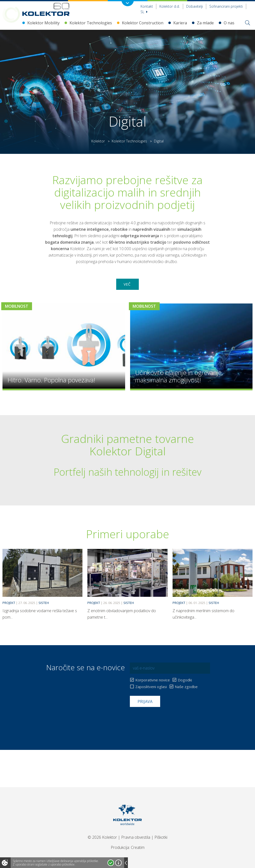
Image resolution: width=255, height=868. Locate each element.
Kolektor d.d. (170, 6)
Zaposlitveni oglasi (151, 687)
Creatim (138, 847)
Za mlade (205, 23)
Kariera (180, 23)
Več (127, 284)
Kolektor (98, 141)
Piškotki (161, 837)
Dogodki (185, 680)
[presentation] (168, 719)
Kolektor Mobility (43, 23)
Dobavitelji (195, 6)
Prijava (145, 701)
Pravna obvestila (136, 837)
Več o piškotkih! (118, 863)
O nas (229, 23)
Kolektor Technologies (91, 23)
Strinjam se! (111, 863)
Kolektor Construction (143, 23)
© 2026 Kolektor (102, 837)
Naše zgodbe (186, 687)
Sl (144, 12)
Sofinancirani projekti (226, 6)
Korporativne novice (153, 680)
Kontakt (147, 6)
